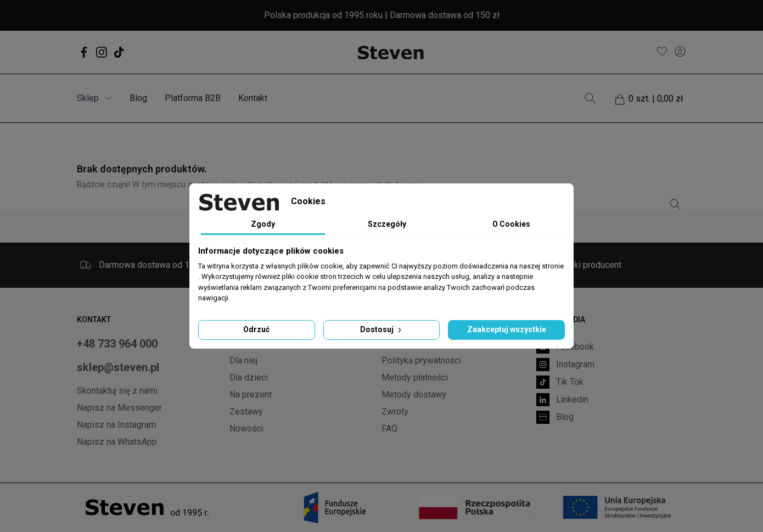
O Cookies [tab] (511, 224)
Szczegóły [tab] (387, 224)
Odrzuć (256, 329)
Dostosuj (382, 329)
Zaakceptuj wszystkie (507, 329)
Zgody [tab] (263, 224)
